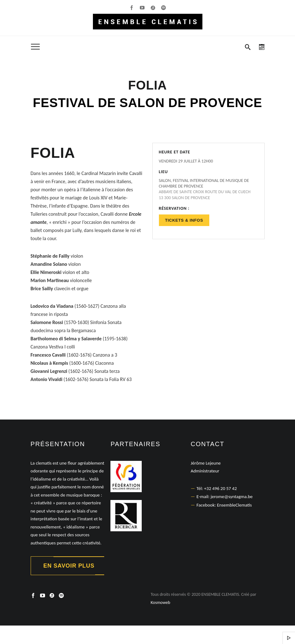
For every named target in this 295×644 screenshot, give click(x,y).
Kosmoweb (161, 603)
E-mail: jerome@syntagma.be (225, 497)
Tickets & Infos (184, 220)
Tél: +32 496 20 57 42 (217, 488)
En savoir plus (69, 566)
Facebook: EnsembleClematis (224, 505)
